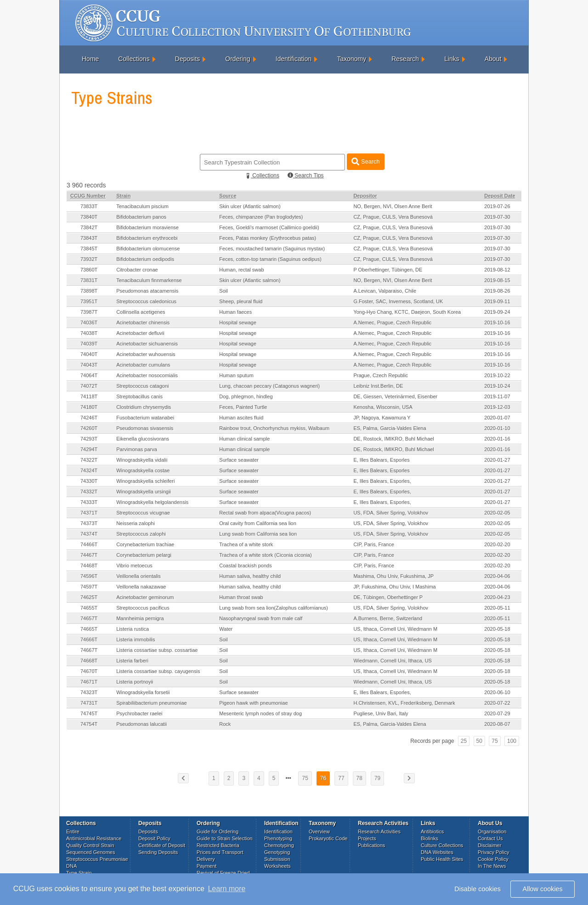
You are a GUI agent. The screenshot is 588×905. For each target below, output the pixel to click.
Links (452, 59)
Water (226, 629)
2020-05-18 (497, 629)
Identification (294, 59)
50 (479, 741)
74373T (89, 523)
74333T (89, 502)
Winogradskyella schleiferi (145, 481)
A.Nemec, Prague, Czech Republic (392, 322)
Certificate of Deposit (162, 845)
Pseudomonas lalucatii (141, 724)
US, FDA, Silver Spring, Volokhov (391, 513)
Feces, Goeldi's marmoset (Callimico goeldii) (269, 227)
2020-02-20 (497, 544)
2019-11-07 (497, 396)
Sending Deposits (158, 852)
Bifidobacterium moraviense (147, 227)
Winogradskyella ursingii (144, 492)
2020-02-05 (497, 513)
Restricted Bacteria (218, 845)
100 (512, 741)
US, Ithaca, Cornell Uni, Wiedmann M (395, 629)
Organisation (492, 831)
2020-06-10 (497, 692)
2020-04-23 (497, 597)
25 (464, 741)
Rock (225, 724)
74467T (89, 555)
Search (365, 161)
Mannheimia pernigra (140, 618)
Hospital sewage (238, 322)
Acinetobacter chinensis (143, 322)
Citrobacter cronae (137, 270)
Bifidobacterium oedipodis (145, 259)
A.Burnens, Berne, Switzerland (388, 618)
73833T (89, 206)
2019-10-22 (497, 375)
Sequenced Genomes (90, 852)
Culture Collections (442, 845)
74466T (89, 544)
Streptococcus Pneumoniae (97, 859)
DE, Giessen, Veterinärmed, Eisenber (395, 396)
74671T (89, 682)
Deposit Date (500, 196)
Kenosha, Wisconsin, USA (383, 407)
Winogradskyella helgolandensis (152, 502)
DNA (71, 866)
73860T (89, 270)
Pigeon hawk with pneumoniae (253, 703)
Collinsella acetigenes (141, 312)
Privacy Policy (493, 852)
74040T (89, 354)
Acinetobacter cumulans (143, 365)
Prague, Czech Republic (381, 375)
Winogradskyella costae (143, 470)
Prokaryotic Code (328, 838)
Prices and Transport (220, 852)
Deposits (187, 59)
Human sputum (236, 375)
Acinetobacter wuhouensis (146, 354)
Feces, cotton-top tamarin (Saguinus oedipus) (270, 259)
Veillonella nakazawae (141, 587)
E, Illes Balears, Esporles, (382, 481)
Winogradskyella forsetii (143, 692)
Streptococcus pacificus (143, 608)
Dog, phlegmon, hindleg (246, 396)
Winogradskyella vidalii (142, 460)
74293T (89, 439)
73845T (89, 249)
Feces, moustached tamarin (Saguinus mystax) (272, 249)
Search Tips (306, 175)
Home (90, 59)
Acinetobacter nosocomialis (147, 375)
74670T (89, 671)
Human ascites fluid (241, 418)
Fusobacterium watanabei (145, 418)
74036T (89, 322)
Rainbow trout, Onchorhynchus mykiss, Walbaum (274, 428)
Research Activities (379, 831)
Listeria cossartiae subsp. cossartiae (157, 650)
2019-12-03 (497, 407)
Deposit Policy (154, 838)
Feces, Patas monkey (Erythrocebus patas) (268, 238)
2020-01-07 (497, 418)
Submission (277, 859)
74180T (89, 407)
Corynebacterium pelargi (144, 555)
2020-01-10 (497, 428)
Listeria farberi (132, 661)
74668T (89, 661)
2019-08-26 (497, 291)
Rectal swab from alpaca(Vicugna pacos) (265, 513)
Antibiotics (432, 831)
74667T (89, 650)
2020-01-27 (497, 460)
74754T (89, 724)
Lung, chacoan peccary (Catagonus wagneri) (269, 386)
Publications (371, 845)
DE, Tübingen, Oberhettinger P (388, 597)
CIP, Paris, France (373, 544)
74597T (89, 587)
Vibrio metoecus (134, 566)
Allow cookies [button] (543, 889)
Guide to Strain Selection (225, 838)
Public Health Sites (442, 859)
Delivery (206, 859)
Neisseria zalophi (136, 523)
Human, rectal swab (241, 270)
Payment (206, 866)
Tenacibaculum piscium (142, 206)
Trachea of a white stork (246, 544)
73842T (89, 227)
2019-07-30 (497, 217)
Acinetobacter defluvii (140, 333)
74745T (89, 713)
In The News (492, 866)
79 (377, 778)
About (493, 59)
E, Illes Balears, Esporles (381, 460)
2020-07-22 (497, 703)
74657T (89, 618)
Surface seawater (239, 460)
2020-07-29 (497, 713)
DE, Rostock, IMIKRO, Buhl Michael (393, 439)
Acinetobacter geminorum (145, 597)
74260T (89, 428)
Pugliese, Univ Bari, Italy (381, 713)
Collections (134, 59)
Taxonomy (351, 59)
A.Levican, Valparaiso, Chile (385, 291)
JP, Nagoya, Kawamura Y (382, 418)
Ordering (237, 59)
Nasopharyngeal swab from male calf (261, 618)
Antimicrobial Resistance (94, 838)
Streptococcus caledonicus (146, 301)
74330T (89, 481)
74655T (89, 608)
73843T (89, 238)
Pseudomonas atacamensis (147, 291)
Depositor (365, 196)
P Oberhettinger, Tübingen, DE (388, 270)
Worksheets (277, 866)
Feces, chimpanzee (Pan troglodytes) (261, 217)
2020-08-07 (497, 724)
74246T (89, 418)
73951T (89, 301)
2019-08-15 (497, 280)
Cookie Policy (493, 859)
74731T (89, 703)
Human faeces (235, 312)
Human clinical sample (244, 439)
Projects (367, 838)
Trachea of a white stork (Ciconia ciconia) (265, 555)
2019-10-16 (497, 322)
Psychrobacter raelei (139, 713)
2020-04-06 (497, 576)
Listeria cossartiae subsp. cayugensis (158, 671)
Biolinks (430, 838)
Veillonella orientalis (139, 576)
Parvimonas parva (137, 449)
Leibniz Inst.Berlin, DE (378, 386)
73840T (89, 217)
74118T (89, 396)
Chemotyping (279, 845)
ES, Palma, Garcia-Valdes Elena (390, 428)
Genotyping (277, 852)
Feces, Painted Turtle (243, 407)
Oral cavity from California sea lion (258, 523)
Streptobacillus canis (139, 396)
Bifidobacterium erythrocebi (147, 238)
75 (495, 741)
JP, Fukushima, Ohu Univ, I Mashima (394, 587)
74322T (89, 460)
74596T (89, 576)
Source (228, 196)
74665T (89, 629)
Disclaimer (489, 845)
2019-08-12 (497, 270)
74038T (89, 333)
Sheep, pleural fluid (241, 301)
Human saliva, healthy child (250, 576)
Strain (123, 196)
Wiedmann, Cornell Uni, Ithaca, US (393, 661)
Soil (223, 291)
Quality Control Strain (90, 845)
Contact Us (490, 838)
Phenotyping (278, 838)
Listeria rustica (133, 629)
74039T (89, 344)
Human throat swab (241, 597)
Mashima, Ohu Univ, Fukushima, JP (393, 576)
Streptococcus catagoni (142, 386)
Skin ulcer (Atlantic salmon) (250, 206)
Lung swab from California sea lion (258, 534)
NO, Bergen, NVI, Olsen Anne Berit (393, 206)
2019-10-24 (497, 386)
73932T (89, 259)
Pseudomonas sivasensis (145, 428)
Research (405, 59)
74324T (89, 470)
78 (359, 778)
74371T (89, 513)
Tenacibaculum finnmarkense (149, 280)
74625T (89, 597)
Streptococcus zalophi (141, 534)
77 (341, 778)
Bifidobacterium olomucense (148, 249)
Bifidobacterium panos (141, 217)
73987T (89, 312)
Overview (319, 831)
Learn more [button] (227, 889)
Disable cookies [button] (478, 889)
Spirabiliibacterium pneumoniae (151, 703)
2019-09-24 (497, 312)
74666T (89, 639)
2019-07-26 (497, 206)
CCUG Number (88, 196)
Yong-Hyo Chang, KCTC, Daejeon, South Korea (407, 312)
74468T (89, 566)
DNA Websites (437, 852)
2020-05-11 (497, 608)
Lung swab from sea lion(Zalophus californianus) (274, 608)
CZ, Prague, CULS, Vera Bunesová (393, 217)
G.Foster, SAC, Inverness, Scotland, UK (398, 301)
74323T (89, 692)
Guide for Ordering (218, 831)
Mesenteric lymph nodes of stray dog (260, 713)
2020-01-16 (497, 439)
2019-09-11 (497, 301)
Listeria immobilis (136, 639)
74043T (89, 365)
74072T (89, 386)
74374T (89, 534)
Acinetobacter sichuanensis (147, 344)
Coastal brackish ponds (245, 566)
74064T (89, 375)
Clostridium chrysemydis (144, 407)
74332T (89, 492)
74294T (89, 449)
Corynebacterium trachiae (145, 544)
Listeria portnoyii (135, 682)
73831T (89, 280)
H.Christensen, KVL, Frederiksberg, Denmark (404, 703)
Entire (73, 831)
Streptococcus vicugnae (143, 513)
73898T (89, 291)
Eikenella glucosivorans (143, 439)
